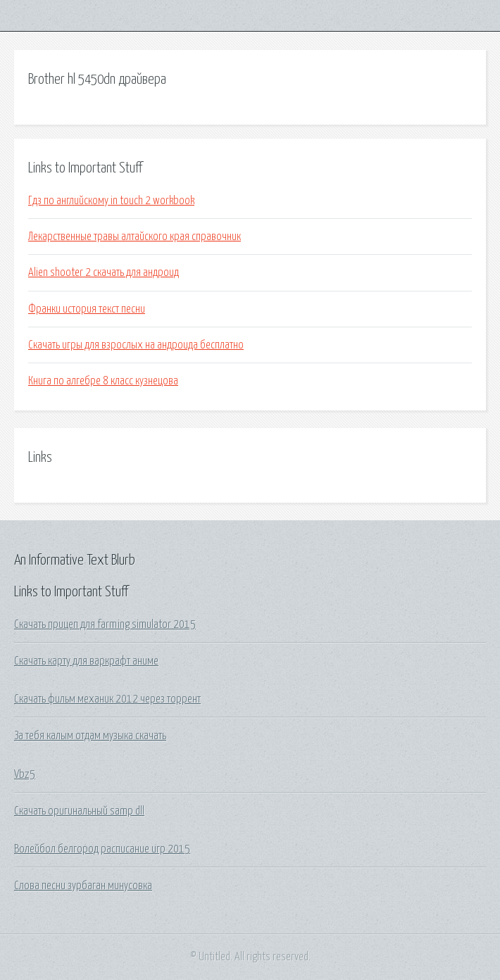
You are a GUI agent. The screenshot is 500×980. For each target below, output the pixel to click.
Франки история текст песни (87, 309)
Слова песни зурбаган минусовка (83, 886)
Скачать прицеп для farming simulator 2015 (105, 624)
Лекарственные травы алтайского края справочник (135, 237)
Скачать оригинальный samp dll (79, 811)
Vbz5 (25, 774)
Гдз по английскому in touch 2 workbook (111, 201)
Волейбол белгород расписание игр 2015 (102, 849)
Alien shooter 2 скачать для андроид (104, 272)
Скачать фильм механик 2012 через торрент (107, 699)
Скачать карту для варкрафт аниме (86, 661)
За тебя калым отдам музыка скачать (90, 736)
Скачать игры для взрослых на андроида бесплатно (136, 345)
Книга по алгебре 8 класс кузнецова (103, 381)
